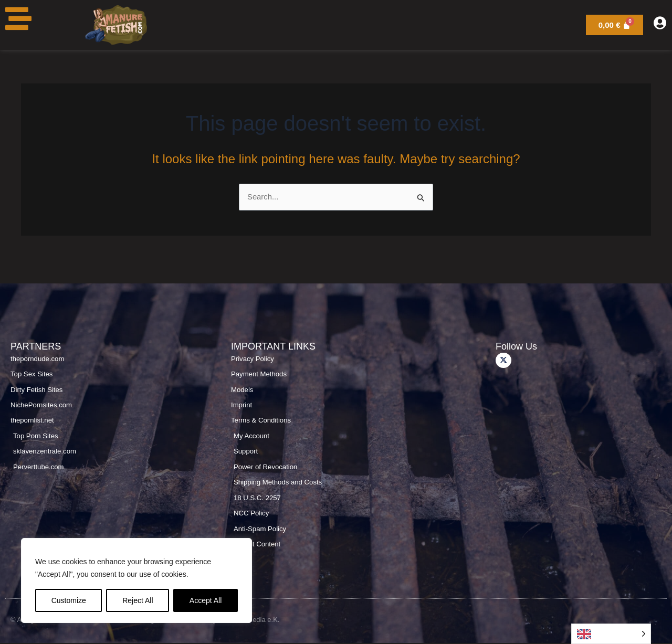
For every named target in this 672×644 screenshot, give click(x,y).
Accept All (206, 600)
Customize (69, 600)
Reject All (138, 600)
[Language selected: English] (611, 634)
